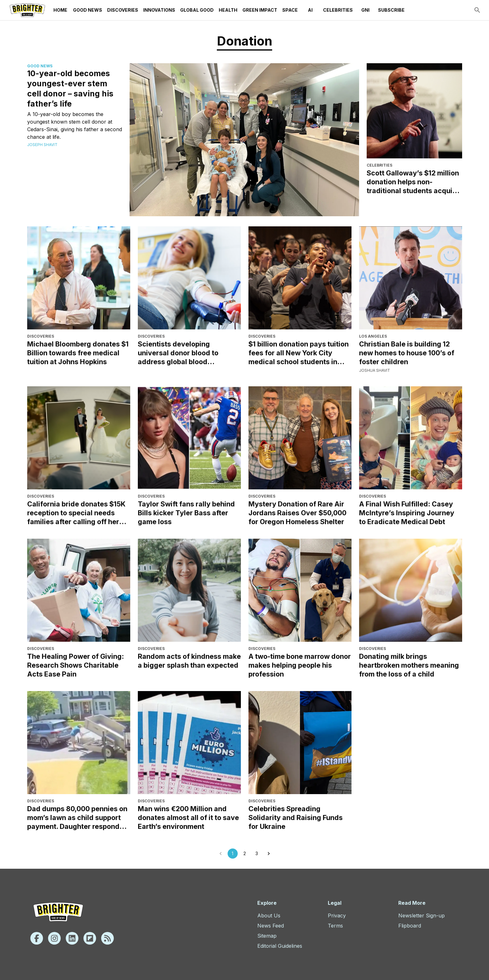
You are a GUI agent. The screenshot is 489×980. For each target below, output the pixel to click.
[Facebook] (37, 938)
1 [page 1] (233, 854)
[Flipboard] (90, 938)
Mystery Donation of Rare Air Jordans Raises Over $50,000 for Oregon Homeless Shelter (297, 513)
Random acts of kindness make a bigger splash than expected (189, 661)
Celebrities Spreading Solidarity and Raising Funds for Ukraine (296, 818)
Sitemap (267, 936)
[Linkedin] (72, 938)
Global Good (197, 10)
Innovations (159, 10)
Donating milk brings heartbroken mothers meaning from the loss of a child (409, 665)
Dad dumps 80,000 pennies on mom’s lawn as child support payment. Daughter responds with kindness (77, 818)
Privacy (337, 916)
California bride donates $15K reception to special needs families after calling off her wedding (76, 513)
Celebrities (338, 10)
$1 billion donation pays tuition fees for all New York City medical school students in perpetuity (299, 353)
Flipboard (410, 926)
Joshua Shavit (375, 370)
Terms (335, 926)
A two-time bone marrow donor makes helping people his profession (300, 665)
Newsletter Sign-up (422, 916)
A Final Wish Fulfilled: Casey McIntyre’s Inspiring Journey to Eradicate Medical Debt (407, 513)
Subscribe (391, 10)
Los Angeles (373, 336)
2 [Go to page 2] (245, 854)
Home (60, 10)
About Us (269, 916)
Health (228, 10)
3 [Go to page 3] (257, 854)
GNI (365, 10)
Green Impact (260, 10)
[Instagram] (54, 938)
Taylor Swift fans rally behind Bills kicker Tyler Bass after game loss (186, 513)
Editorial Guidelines (280, 946)
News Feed (271, 926)
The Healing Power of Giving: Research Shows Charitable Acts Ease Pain (76, 665)
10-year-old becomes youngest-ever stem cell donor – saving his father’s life (70, 89)
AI (310, 10)
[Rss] (107, 938)
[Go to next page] (269, 854)
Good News (88, 10)
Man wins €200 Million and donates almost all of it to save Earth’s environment (188, 818)
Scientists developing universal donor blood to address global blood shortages (178, 353)
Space (290, 10)
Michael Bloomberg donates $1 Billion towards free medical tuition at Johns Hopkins (78, 353)
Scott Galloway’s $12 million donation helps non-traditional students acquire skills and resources (413, 182)
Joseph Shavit (42, 145)
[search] (477, 10)
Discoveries (123, 10)
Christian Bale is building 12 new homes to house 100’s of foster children (407, 353)
